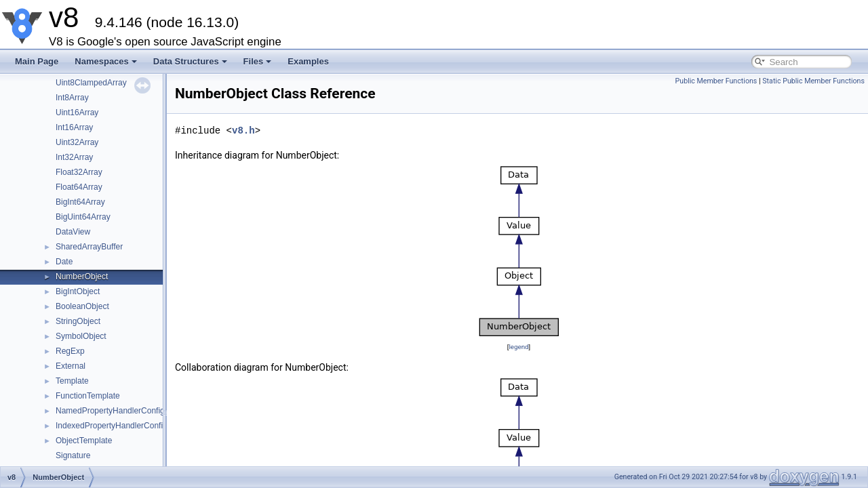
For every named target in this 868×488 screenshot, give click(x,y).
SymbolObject (81, 336)
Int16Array (74, 127)
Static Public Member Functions (813, 81)
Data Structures (190, 61)
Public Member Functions (716, 81)
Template (72, 381)
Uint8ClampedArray (91, 83)
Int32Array (74, 157)
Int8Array (72, 98)
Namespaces (106, 61)
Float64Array (79, 187)
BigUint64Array (83, 217)
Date (64, 262)
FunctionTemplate (88, 396)
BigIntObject (78, 291)
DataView (73, 232)
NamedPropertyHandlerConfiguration (122, 411)
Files (258, 61)
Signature (73, 455)
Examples (308, 61)
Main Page (37, 61)
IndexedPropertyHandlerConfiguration (124, 426)
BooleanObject (82, 306)
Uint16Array (77, 113)
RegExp (70, 351)
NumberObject (82, 277)
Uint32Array (77, 142)
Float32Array (79, 172)
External (71, 366)
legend (518, 347)
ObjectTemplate (84, 441)
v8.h (243, 130)
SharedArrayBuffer (89, 247)
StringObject (78, 321)
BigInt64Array (80, 202)
